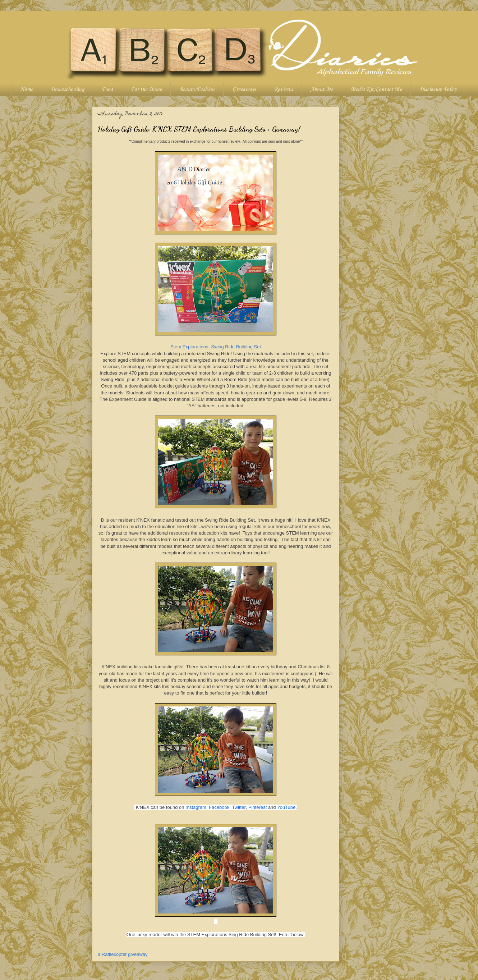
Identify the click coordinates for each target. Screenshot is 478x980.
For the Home (146, 90)
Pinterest (258, 807)
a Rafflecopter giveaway (123, 954)
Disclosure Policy (438, 90)
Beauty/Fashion (197, 90)
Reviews (283, 90)
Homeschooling (67, 90)
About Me (322, 90)
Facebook (219, 807)
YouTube (286, 807)
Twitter (239, 807)
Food (107, 90)
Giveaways (244, 90)
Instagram (196, 807)
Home (27, 90)
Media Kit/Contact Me (376, 90)
